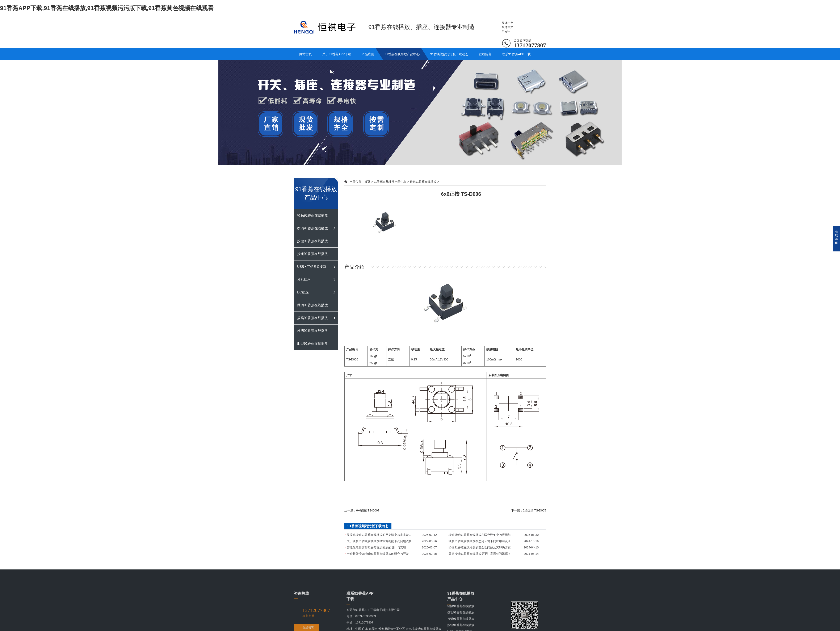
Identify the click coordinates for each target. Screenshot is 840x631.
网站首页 (306, 54)
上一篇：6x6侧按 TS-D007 (362, 510)
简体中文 (508, 23)
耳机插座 (304, 279)
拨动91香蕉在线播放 (312, 228)
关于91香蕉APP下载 (337, 54)
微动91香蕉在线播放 (312, 305)
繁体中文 (508, 27)
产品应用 (368, 54)
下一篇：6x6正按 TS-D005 (529, 510)
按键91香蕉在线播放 (312, 241)
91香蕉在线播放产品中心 (402, 54)
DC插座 (303, 292)
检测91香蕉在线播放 (312, 331)
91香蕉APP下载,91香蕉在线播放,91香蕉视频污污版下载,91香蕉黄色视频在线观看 (107, 8)
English (507, 31)
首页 (367, 182)
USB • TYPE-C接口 (312, 267)
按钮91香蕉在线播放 (312, 254)
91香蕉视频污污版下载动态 (449, 54)
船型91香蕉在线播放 (312, 344)
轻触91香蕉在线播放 (312, 215)
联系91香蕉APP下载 (516, 54)
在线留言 (485, 54)
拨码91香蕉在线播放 (312, 318)
